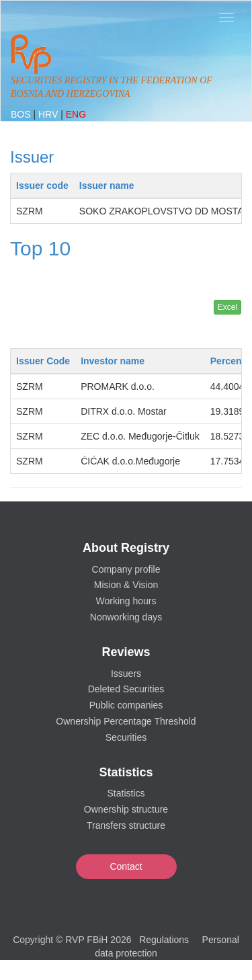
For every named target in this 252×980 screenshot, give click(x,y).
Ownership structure (126, 809)
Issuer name (107, 186)
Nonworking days (126, 617)
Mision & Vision (126, 585)
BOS (22, 114)
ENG (76, 114)
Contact (126, 866)
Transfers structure (126, 825)
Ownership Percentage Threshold (126, 721)
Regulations (164, 940)
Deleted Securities (126, 689)
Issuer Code (43, 361)
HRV (49, 114)
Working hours (126, 601)
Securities (126, 737)
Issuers (126, 673)
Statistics (126, 793)
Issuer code (42, 186)
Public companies (126, 705)
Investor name (113, 361)
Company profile (126, 569)
